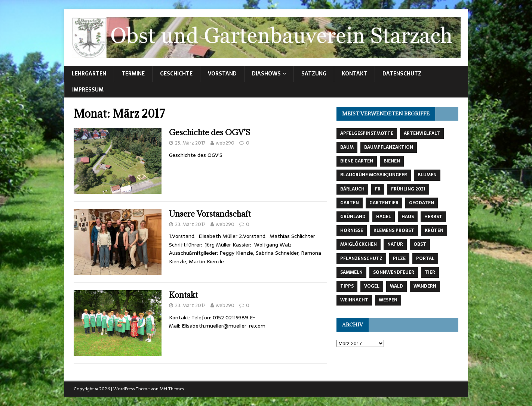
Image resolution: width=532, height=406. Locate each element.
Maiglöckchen (359, 244)
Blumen (427, 175)
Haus (408, 217)
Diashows (266, 74)
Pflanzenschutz (361, 258)
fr (378, 189)
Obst (420, 244)
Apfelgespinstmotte (367, 133)
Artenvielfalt (422, 133)
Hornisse (352, 230)
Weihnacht (354, 300)
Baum (347, 147)
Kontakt (354, 74)
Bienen (392, 161)
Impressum (88, 90)
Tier (430, 272)
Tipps (347, 286)
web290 (225, 143)
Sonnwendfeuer (394, 272)
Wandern (425, 286)
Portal (425, 258)
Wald (396, 286)
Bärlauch (352, 189)
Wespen (388, 300)
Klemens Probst (394, 230)
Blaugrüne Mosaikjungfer (374, 175)
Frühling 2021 (408, 189)
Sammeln (351, 272)
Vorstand (222, 74)
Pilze (399, 258)
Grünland (353, 217)
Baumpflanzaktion (389, 147)
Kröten (434, 230)
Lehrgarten (89, 74)
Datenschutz (402, 74)
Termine (133, 74)
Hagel (384, 217)
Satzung (314, 74)
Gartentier (384, 203)
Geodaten (422, 203)
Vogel (372, 286)
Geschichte (176, 74)
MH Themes (172, 389)
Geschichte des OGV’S (210, 132)
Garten (350, 203)
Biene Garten (357, 161)
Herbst (433, 217)
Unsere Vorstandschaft (210, 214)
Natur (395, 244)
